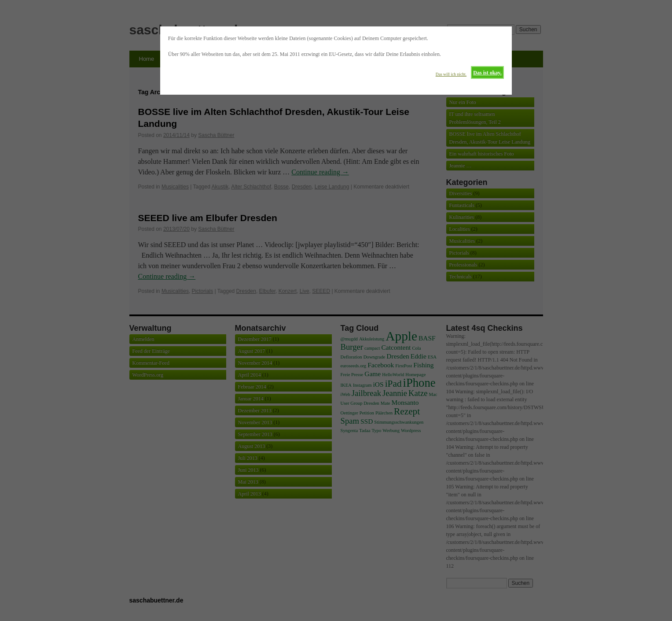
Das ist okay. (487, 73)
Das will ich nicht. (451, 74)
